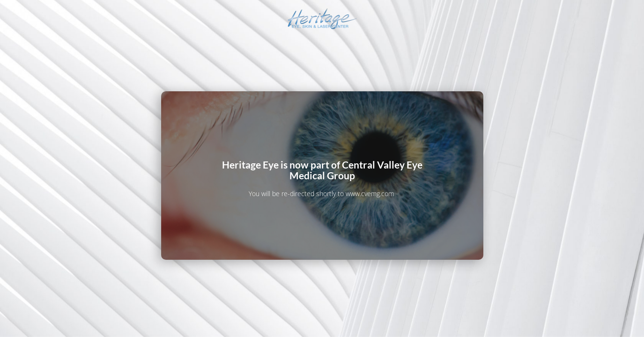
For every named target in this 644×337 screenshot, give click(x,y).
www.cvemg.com (370, 194)
